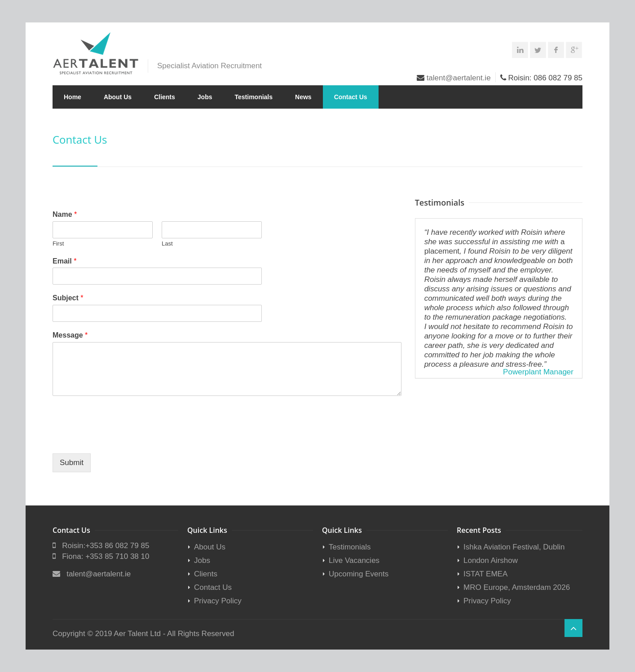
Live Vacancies (354, 560)
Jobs (205, 97)
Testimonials (254, 97)
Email (64, 261)
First (58, 244)
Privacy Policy (218, 601)
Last (167, 244)
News (303, 97)
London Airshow (491, 560)
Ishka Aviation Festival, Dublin (514, 547)
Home (73, 97)
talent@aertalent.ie (459, 78)
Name (65, 214)
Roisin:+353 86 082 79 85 (106, 546)
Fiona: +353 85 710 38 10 (106, 556)
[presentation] (121, 439)
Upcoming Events (359, 574)
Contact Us (351, 97)
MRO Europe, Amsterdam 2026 (517, 587)
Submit (72, 463)
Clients (165, 97)
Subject (68, 298)
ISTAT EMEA (485, 574)
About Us (118, 97)
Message (70, 335)
